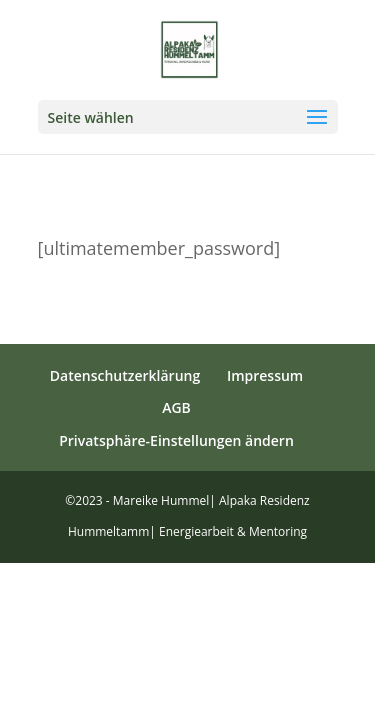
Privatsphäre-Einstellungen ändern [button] (176, 440)
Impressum (265, 375)
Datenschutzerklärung (125, 375)
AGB (176, 407)
